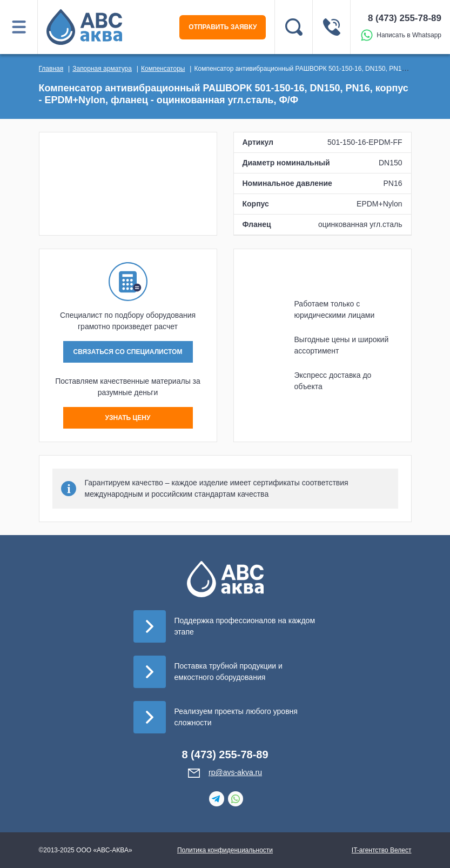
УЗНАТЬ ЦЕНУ (128, 418)
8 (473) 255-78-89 (405, 18)
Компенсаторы (163, 69)
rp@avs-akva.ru (235, 772)
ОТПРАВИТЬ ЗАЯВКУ (223, 27)
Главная (51, 69)
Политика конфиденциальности (225, 850)
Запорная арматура (102, 69)
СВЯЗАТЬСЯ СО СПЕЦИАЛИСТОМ (128, 352)
